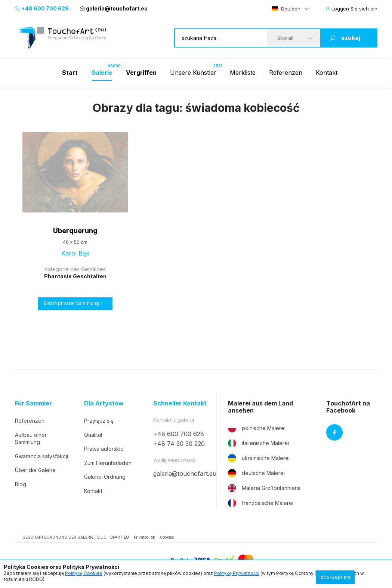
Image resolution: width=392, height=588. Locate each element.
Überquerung (75, 231)
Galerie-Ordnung (105, 477)
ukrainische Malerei (259, 458)
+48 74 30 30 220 (179, 444)
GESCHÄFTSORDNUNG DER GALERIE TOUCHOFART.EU (76, 537)
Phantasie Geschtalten (75, 276)
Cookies (167, 537)
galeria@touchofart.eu (114, 8)
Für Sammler (33, 403)
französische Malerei (261, 503)
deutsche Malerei (256, 473)
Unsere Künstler (193, 73)
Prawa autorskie (104, 449)
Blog (21, 484)
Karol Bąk (75, 253)
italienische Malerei (258, 443)
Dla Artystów (104, 403)
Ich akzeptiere (335, 577)
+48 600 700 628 (42, 8)
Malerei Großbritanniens (264, 488)
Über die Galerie (35, 470)
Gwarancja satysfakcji (41, 456)
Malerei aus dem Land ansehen (260, 407)
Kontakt (327, 73)
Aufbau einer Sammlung (31, 439)
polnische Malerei (257, 428)
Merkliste (243, 73)
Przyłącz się (99, 421)
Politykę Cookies (84, 573)
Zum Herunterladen (108, 463)
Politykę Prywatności (237, 573)
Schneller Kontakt (180, 403)
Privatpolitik (144, 537)
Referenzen (286, 73)
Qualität (93, 435)
